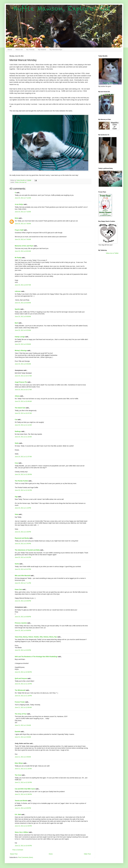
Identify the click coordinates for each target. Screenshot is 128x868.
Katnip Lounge (20, 337)
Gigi (16, 497)
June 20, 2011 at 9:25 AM (23, 330)
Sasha (17, 564)
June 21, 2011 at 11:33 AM (23, 769)
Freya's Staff (19, 230)
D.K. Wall (18, 815)
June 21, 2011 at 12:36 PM (23, 794)
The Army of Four (21, 714)
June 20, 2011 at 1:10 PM (23, 508)
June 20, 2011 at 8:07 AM (23, 285)
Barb (17, 323)
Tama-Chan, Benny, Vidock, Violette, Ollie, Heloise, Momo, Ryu (36, 637)
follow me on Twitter (112, 253)
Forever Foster (20, 702)
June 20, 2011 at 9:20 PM (23, 650)
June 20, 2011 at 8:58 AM (23, 317)
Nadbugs (18, 431)
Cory (16, 463)
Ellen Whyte (19, 763)
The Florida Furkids (21, 481)
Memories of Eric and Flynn (24, 246)
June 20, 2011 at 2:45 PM (23, 544)
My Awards (42, 50)
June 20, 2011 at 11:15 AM (23, 437)
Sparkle (17, 309)
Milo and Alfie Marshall (23, 576)
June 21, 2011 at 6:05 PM (23, 808)
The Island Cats (20, 408)
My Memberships (56, 50)
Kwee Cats (18, 589)
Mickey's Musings (21, 351)
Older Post (87, 854)
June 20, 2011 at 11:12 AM (23, 425)
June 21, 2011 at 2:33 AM (23, 737)
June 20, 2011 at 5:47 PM (23, 569)
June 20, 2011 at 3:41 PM (23, 557)
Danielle (18, 732)
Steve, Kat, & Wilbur (22, 832)
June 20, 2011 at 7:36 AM (23, 224)
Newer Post (14, 854)
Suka (17, 514)
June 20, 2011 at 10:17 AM (23, 376)
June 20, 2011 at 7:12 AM (23, 198)
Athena (17, 396)
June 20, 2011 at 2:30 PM (23, 532)
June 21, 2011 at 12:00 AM (23, 707)
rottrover (18, 291)
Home (10, 50)
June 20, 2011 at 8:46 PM (23, 601)
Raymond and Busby (22, 538)
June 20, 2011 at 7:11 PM (23, 583)
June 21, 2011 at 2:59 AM (23, 757)
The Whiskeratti (20, 690)
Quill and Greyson (21, 678)
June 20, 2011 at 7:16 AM (23, 212)
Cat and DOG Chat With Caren (25, 789)
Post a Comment (18, 850)
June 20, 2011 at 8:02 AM (23, 251)
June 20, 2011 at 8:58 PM (23, 617)
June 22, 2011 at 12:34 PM (23, 826)
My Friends (30, 50)
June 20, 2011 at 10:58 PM (23, 672)
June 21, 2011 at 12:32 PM (23, 782)
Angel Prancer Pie (21, 382)
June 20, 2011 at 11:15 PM (23, 684)
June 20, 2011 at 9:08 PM (23, 630)
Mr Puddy (18, 258)
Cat (16, 420)
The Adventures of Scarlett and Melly (27, 550)
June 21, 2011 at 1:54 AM (23, 725)
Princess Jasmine (21, 623)
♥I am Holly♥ (19, 204)
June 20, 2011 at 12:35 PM (23, 474)
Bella (17, 218)
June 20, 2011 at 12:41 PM (23, 490)
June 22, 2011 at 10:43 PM (23, 846)
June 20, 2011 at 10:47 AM (23, 413)
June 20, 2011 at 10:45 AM (23, 401)
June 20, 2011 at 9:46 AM (23, 364)
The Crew (18, 775)
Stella (17, 443)
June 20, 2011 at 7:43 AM (23, 239)
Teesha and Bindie (21, 801)
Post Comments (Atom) (26, 857)
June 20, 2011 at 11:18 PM (23, 696)
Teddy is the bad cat (21, 182)
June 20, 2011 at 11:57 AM (23, 457)
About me (19, 50)
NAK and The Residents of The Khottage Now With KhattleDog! (36, 657)
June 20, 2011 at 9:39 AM (23, 344)
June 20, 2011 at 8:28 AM (23, 303)
